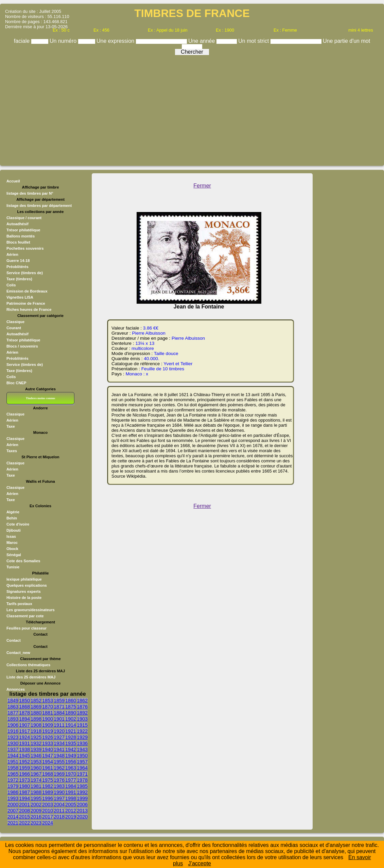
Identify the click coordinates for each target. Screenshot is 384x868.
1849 (13, 701)
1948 (59, 756)
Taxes (12, 451)
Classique (15, 322)
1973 (24, 780)
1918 (36, 731)
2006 (82, 804)
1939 (36, 749)
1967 (36, 774)
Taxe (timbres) (19, 279)
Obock (12, 549)
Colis (11, 285)
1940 (48, 749)
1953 (36, 762)
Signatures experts (24, 591)
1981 (36, 786)
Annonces (16, 689)
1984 (71, 786)
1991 (71, 792)
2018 (59, 817)
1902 (71, 719)
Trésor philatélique (23, 230)
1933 (48, 743)
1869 (36, 707)
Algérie (13, 512)
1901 (59, 719)
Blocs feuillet (18, 242)
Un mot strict (254, 41)
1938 (24, 749)
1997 (59, 798)
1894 (24, 719)
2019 (71, 817)
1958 (13, 768)
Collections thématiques (28, 665)
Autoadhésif (18, 224)
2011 (59, 811)
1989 (48, 792)
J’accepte (199, 863)
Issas (11, 536)
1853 (48, 701)
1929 (82, 737)
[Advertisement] (192, 109)
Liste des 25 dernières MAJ (31, 677)
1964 (82, 768)
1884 (59, 713)
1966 (24, 774)
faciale (23, 41)
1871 (59, 707)
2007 (13, 811)
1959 (24, 768)
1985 (82, 786)
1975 (48, 780)
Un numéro (64, 41)
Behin (12, 518)
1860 (71, 701)
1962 (59, 768)
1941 (59, 749)
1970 (71, 774)
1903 (82, 719)
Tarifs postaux (19, 604)
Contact (14, 640)
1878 (24, 713)
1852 (36, 701)
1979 (13, 786)
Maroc (12, 543)
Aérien (12, 254)
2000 (13, 804)
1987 (24, 792)
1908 (36, 725)
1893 (13, 719)
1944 (13, 756)
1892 (82, 713)
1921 (71, 731)
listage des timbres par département (39, 206)
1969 (59, 774)
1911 (59, 725)
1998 (71, 798)
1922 (82, 731)
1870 (48, 707)
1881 (48, 713)
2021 (13, 823)
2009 (36, 811)
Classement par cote (25, 616)
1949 (71, 756)
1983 (59, 786)
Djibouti (14, 530)
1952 (24, 762)
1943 (82, 749)
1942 (71, 749)
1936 (82, 743)
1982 (48, 786)
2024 (48, 823)
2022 (24, 823)
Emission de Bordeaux (27, 291)
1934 (59, 743)
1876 (82, 707)
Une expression (116, 41)
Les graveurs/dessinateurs (31, 610)
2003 (48, 804)
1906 (13, 725)
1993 (13, 798)
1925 (36, 737)
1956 (71, 762)
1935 (71, 743)
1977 (71, 780)
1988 (36, 792)
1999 (82, 798)
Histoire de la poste (24, 598)
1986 (13, 792)
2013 (82, 811)
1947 (48, 756)
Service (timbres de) (25, 273)
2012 (71, 811)
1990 (59, 792)
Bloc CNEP (16, 383)
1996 (48, 798)
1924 (24, 737)
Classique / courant (24, 218)
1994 (24, 798)
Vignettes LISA (20, 297)
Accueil (13, 181)
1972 (13, 780)
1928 (71, 737)
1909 (48, 725)
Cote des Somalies (23, 561)
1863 (13, 707)
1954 (48, 762)
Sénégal (14, 555)
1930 (13, 743)
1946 (36, 756)
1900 (48, 719)
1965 (13, 774)
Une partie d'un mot (346, 41)
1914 (71, 725)
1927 (59, 737)
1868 (24, 707)
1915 (82, 725)
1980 (24, 786)
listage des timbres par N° (30, 193)
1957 (82, 762)
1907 (24, 725)
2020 (82, 817)
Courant (14, 328)
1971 (82, 774)
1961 (48, 768)
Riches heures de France (29, 309)
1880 (36, 713)
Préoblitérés (18, 267)
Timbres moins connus (40, 398)
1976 (59, 780)
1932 (36, 743)
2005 (71, 804)
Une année (202, 41)
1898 (36, 719)
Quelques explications (27, 585)
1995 (36, 798)
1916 (13, 731)
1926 (48, 737)
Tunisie (13, 567)
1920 (59, 731)
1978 (82, 780)
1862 (82, 701)
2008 (24, 811)
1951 (13, 762)
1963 (71, 768)
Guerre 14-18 (18, 261)
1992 (82, 792)
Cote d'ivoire (18, 524)
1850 (24, 701)
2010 (48, 811)
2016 (36, 817)
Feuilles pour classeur (27, 628)
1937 (13, 749)
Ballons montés (21, 236)
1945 (24, 756)
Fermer (202, 186)
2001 (24, 804)
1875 (71, 707)
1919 (48, 731)
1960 (36, 768)
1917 (24, 731)
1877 (13, 713)
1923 (13, 737)
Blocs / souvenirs (22, 346)
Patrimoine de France (26, 303)
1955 (59, 762)
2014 (13, 817)
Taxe (11, 426)
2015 (24, 817)
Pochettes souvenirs (25, 248)
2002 (36, 804)
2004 (59, 804)
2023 (36, 823)
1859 (59, 701)
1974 (36, 780)
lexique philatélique (24, 579)
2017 (48, 817)
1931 (24, 743)
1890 (71, 713)
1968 (48, 774)
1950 (82, 756)
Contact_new (18, 653)
